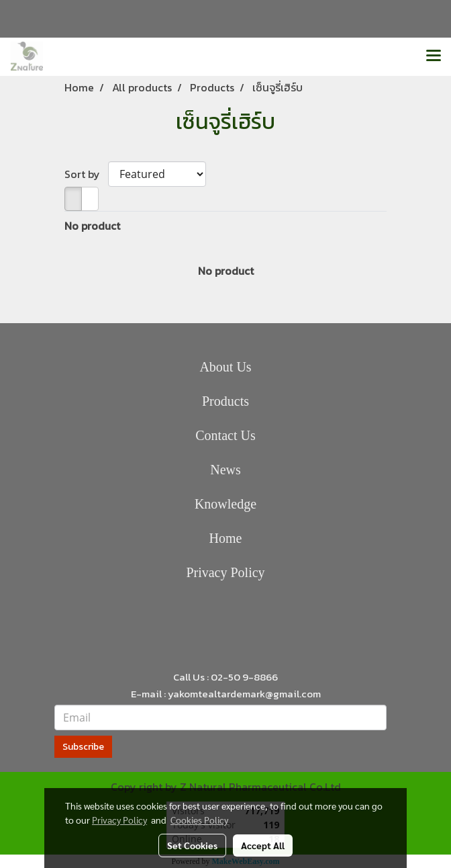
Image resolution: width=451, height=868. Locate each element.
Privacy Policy (225, 572)
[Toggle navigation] (434, 56)
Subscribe (83, 747)
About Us (225, 367)
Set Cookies (192, 845)
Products (225, 401)
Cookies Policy (199, 820)
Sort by (86, 174)
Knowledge (225, 504)
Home (226, 538)
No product (92, 226)
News (225, 470)
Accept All (263, 845)
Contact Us (225, 435)
